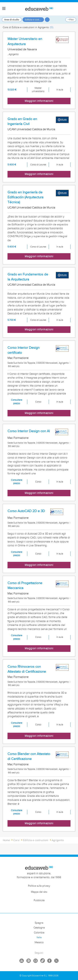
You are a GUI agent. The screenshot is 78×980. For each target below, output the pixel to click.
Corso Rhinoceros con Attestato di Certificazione (27, 669)
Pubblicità (39, 900)
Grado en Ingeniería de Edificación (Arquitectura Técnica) (25, 197)
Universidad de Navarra (22, 49)
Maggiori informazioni (39, 101)
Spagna (39, 923)
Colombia (39, 933)
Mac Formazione (18, 358)
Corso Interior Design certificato (24, 350)
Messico (39, 942)
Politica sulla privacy (39, 886)
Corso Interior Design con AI (29, 431)
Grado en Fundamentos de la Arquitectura (28, 277)
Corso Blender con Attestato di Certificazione (29, 756)
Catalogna (39, 928)
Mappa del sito (39, 892)
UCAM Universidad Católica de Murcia (31, 129)
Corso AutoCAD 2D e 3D (26, 511)
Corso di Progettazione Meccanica (25, 585)
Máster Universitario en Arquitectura (25, 41)
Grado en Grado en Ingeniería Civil (22, 121)
